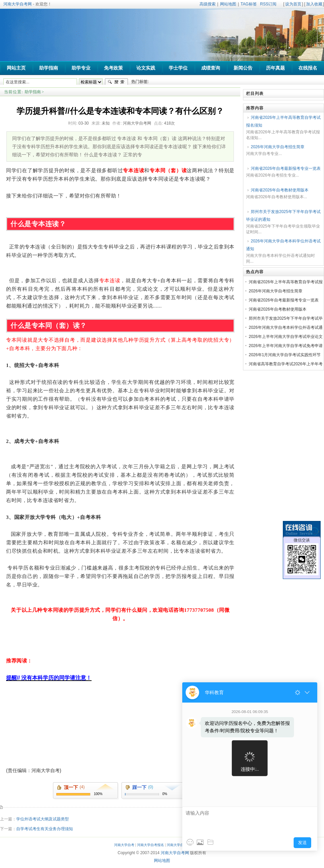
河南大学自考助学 (180, 845)
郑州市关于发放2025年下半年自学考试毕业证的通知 (283, 216)
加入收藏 (314, 4)
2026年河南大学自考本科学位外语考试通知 (283, 245)
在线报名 (308, 68)
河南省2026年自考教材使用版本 (280, 190)
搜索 (116, 82)
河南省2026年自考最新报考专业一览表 (286, 168)
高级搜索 (208, 4)
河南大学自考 (124, 845)
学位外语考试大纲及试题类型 (43, 819)
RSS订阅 (268, 4)
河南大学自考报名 (151, 845)
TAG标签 (249, 4)
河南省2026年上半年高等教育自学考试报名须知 (283, 121)
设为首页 (293, 4)
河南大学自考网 (18, 4)
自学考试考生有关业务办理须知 (45, 829)
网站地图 (228, 4)
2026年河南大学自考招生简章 (278, 147)
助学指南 (33, 92)
